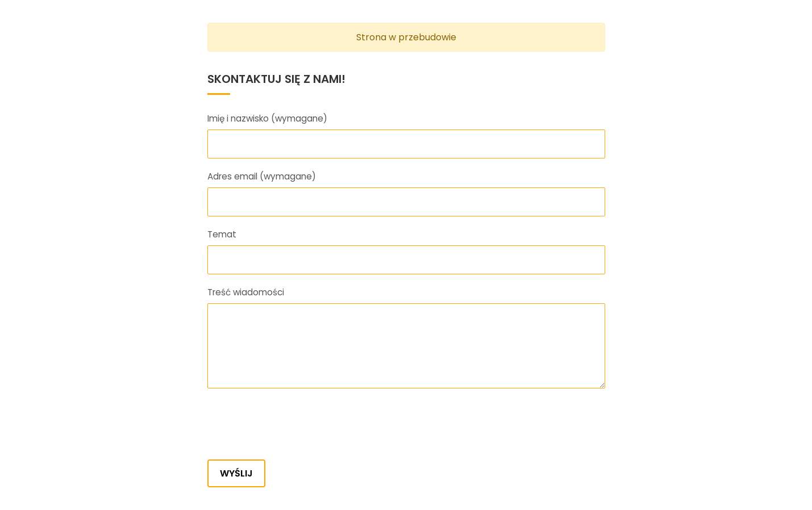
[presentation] (294, 426)
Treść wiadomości (246, 292)
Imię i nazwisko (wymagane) (267, 118)
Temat (222, 234)
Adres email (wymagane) (262, 176)
